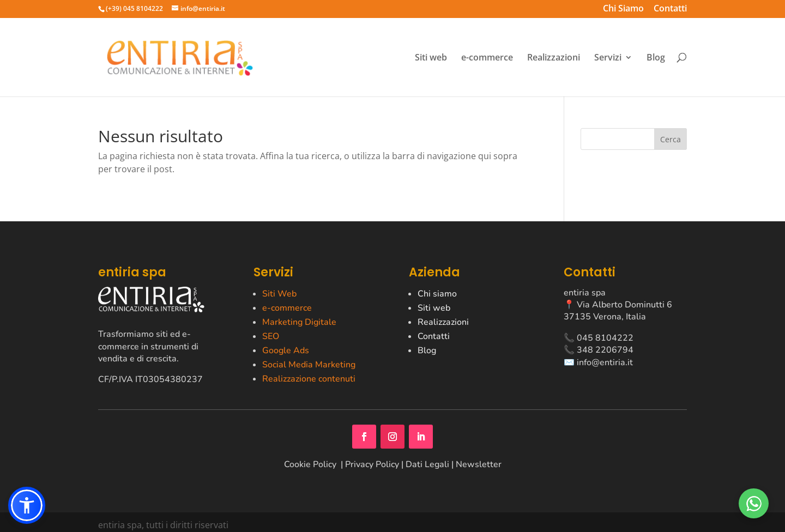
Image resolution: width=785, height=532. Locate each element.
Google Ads (286, 350)
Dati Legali (427, 464)
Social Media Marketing (309, 365)
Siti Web (279, 294)
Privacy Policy (372, 464)
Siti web (431, 58)
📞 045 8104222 (599, 338)
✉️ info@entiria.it (598, 362)
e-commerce (487, 58)
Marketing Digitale (299, 322)
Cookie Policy (311, 464)
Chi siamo (437, 294)
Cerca (671, 139)
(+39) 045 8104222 (134, 8)
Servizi (608, 58)
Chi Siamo (623, 10)
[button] (27, 505)
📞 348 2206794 (599, 350)
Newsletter (479, 464)
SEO (271, 336)
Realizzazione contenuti (309, 379)
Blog (656, 58)
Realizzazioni (554, 58)
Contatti (670, 10)
